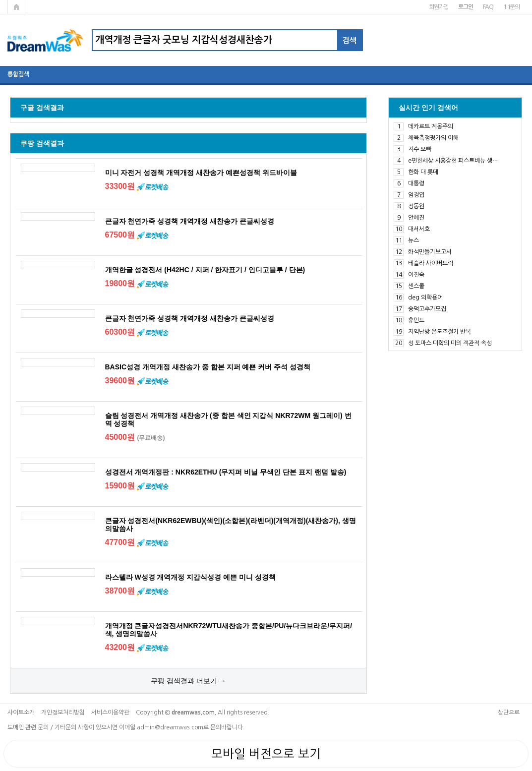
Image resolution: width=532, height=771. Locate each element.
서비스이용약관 (110, 712)
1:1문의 (511, 7)
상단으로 (509, 712)
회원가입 (439, 7)
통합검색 (18, 74)
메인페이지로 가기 (17, 7)
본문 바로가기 (0, 0)
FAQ (488, 7)
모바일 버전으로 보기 (266, 754)
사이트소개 (21, 712)
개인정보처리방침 (63, 712)
